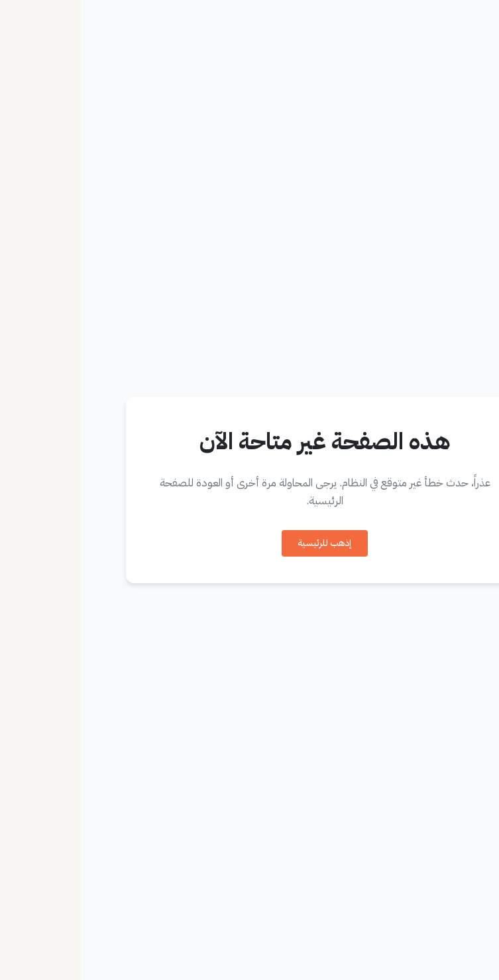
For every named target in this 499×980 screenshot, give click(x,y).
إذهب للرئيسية (245, 543)
